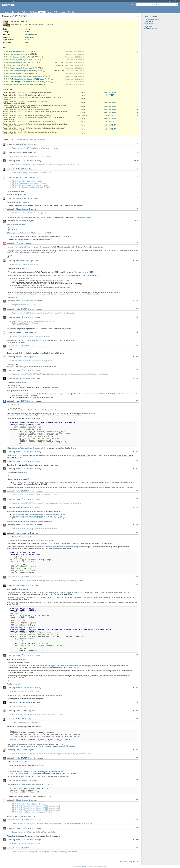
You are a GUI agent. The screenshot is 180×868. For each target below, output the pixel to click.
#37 (137, 749)
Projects (8, 1)
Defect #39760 (23, 109)
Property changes (22, 140)
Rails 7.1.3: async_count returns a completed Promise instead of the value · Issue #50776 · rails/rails (42, 746)
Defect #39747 (23, 112)
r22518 (43, 602)
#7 (138, 209)
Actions (137, 93)
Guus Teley (110, 116)
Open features (149, 23)
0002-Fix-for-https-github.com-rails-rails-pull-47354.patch (25, 76)
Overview (6, 12)
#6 (138, 198)
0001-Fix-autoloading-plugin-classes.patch (20, 68)
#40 (137, 800)
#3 (138, 160)
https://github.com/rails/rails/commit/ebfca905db (65, 415)
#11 (137, 300)
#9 (138, 243)
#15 (137, 346)
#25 (137, 507)
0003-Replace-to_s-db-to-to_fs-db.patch (19, 60)
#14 (137, 332)
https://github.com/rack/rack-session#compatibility (62, 547)
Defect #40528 (23, 132)
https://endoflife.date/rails (17, 225)
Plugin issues (148, 27)
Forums (62, 12)
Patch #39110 (22, 101)
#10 (137, 260)
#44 (137, 848)
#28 (137, 577)
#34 (137, 702)
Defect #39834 (23, 118)
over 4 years (30, 24)
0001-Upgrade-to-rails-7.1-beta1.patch (19, 63)
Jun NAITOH (20, 221)
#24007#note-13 (104, 394)
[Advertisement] (154, 69)
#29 (137, 585)
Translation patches (150, 28)
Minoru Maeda (21, 261)
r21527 (27, 195)
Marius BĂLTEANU (32, 34)
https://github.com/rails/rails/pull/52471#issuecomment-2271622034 (31, 784)
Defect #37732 (23, 105)
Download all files (137, 52)
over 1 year (47, 24)
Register (175, 1)
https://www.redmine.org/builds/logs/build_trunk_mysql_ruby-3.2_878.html (38, 518)
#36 (137, 719)
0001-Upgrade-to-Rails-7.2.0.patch (17, 74)
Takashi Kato (20, 177)
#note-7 (24, 269)
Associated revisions (37, 140)
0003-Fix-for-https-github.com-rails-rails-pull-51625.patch (25, 79)
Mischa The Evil (21, 378)
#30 (137, 655)
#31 (137, 687)
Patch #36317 (22, 93)
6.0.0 (27, 40)
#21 (137, 461)
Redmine (84, 867)
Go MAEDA (21, 24)
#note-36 (24, 762)
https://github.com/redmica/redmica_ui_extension (25, 448)
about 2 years (29, 711)
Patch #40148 (22, 122)
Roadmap (33, 12)
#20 (137, 451)
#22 (137, 468)
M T (17, 243)
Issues (42, 12)
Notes (12, 140)
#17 (137, 370)
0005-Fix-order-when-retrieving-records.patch (21, 85)
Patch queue (148, 25)
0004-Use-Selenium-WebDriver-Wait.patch (20, 57)
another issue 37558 (85, 217)
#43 (137, 839)
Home (3, 1)
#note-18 (26, 473)
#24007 (41, 394)
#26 (137, 524)
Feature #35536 (23, 97)
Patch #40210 (22, 124)
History (6, 140)
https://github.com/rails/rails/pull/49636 (39, 341)
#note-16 (24, 382)
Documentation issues (151, 20)
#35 (137, 710)
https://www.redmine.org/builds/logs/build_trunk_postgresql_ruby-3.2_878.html (39, 514)
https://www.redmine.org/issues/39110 (56, 280)
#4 (138, 169)
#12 (137, 309)
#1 (138, 144)
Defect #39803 (23, 116)
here (43, 353)
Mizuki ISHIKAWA (22, 401)
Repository (72, 12)
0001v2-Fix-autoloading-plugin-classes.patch (21, 71)
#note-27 (25, 589)
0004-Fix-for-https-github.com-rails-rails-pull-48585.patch (25, 82)
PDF (138, 862)
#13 (137, 317)
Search (133, 4)
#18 (137, 378)
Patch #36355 (22, 95)
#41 (137, 820)
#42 (137, 828)
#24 (137, 499)
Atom (134, 862)
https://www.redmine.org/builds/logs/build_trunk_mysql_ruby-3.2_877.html (38, 516)
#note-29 (25, 659)
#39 (137, 780)
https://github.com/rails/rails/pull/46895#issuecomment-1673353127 (31, 233)
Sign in (170, 1)
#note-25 (29, 537)
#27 (137, 533)
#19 (137, 401)
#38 (137, 758)
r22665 (40, 727)
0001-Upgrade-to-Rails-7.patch (16, 51)
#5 (138, 177)
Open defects (148, 21)
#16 (137, 356)
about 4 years (29, 169)
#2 (138, 152)
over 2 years (30, 209)
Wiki (55, 12)
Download (15, 12)
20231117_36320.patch (14, 65)
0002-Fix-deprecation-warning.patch (18, 54)
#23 (137, 491)
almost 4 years (30, 198)
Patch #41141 (22, 128)
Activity (25, 12)
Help (13, 1)
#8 (138, 220)
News (49, 12)
